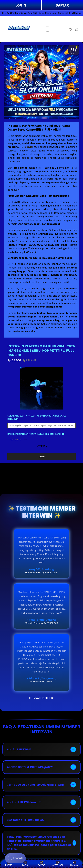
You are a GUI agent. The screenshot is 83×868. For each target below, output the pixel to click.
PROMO (9, 864)
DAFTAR (62, 5)
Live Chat (74, 864)
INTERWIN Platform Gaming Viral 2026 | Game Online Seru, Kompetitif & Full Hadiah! (42, 13)
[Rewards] (15, 858)
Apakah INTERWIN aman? (24, 802)
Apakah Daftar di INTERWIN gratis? (30, 767)
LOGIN (21, 5)
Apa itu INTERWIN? (19, 749)
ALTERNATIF (58, 864)
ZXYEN (42, 457)
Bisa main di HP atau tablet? (26, 820)
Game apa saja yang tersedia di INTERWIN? (36, 785)
